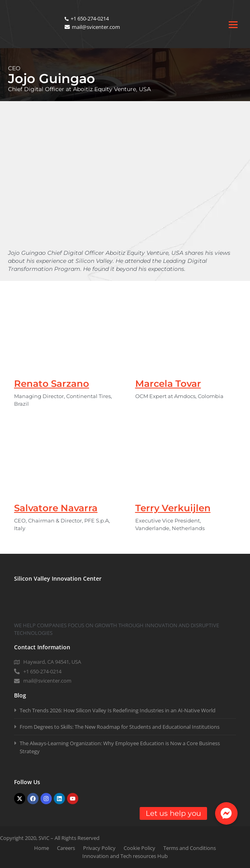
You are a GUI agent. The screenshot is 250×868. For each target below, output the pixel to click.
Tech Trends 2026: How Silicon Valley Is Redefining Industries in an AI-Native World (118, 710)
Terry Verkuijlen (173, 508)
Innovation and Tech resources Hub (125, 856)
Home (42, 848)
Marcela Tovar (168, 384)
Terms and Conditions (190, 848)
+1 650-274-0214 (90, 18)
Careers (66, 848)
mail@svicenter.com (96, 27)
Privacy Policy (99, 848)
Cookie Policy (139, 848)
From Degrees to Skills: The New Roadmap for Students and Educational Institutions (120, 727)
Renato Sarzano (52, 384)
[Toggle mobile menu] (233, 24)
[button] (226, 813)
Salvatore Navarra (56, 508)
